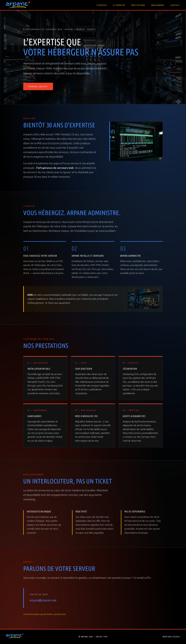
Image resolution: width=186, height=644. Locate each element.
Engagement (158, 5)
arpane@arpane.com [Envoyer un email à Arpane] (43, 600)
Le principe (119, 5)
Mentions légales (171, 637)
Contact (175, 5)
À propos (102, 5)
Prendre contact (38, 87)
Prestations (138, 5)
